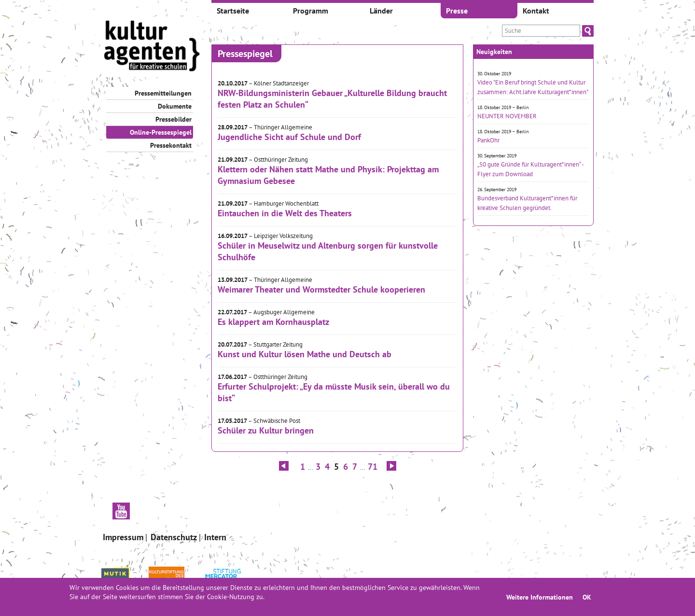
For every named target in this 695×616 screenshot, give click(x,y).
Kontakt (536, 11)
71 (373, 467)
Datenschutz (174, 537)
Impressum (123, 537)
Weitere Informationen (540, 597)
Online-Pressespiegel (161, 132)
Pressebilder (174, 119)
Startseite (233, 11)
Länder (381, 11)
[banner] (152, 47)
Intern (215, 537)
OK (587, 597)
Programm (311, 11)
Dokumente (175, 106)
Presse (457, 11)
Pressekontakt (171, 145)
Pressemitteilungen (163, 93)
